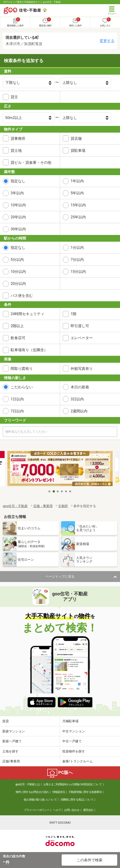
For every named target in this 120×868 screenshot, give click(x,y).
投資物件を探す (74, 751)
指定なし (18, 181)
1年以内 (77, 181)
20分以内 (18, 284)
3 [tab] (58, 491)
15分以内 (78, 272)
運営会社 (88, 810)
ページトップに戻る (60, 576)
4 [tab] (62, 491)
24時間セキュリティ (27, 314)
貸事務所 (18, 139)
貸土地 (16, 151)
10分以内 (18, 272)
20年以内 (18, 217)
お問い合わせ (72, 810)
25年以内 (78, 217)
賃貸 (6, 721)
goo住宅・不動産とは (28, 784)
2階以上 (17, 326)
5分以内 (17, 260)
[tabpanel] (60, 469)
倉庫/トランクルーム (78, 761)
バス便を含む (22, 296)
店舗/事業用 (11, 761)
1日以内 (17, 399)
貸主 (14, 97)
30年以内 (18, 229)
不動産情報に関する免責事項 (85, 792)
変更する (107, 41)
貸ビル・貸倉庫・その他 (31, 163)
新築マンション (14, 731)
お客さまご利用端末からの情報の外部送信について (73, 784)
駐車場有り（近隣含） (29, 350)
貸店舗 (76, 139)
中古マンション (74, 731)
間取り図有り (22, 369)
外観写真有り (82, 369)
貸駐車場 (78, 151)
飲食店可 (18, 338)
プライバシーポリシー (37, 810)
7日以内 (17, 411)
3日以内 (77, 399)
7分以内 (77, 260)
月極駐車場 (70, 721)
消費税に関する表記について (77, 800)
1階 (73, 314)
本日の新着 (80, 387)
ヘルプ (57, 810)
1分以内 (77, 248)
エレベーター (82, 338)
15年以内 (78, 205)
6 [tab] (70, 491)
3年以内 (17, 193)
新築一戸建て (12, 741)
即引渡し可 (80, 326)
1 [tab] (50, 491)
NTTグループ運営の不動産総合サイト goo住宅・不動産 (32, 2)
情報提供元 (59, 792)
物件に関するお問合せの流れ (32, 792)
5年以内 (77, 193)
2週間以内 (79, 411)
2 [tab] (54, 491)
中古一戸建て (72, 741)
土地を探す (10, 751)
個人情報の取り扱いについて (40, 800)
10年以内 (18, 205)
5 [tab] (66, 491)
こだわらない (22, 387)
